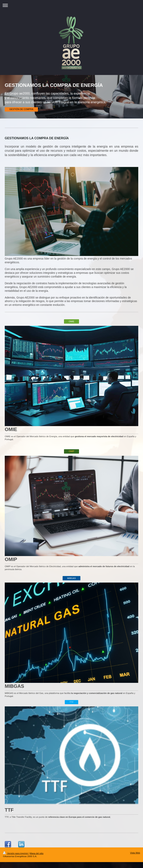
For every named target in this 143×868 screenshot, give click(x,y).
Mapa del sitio (37, 853)
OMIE (72, 321)
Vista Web (135, 853)
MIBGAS (71, 578)
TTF (72, 702)
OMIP (72, 451)
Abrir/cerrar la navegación (71, 5)
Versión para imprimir (16, 853)
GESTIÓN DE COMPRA (21, 109)
